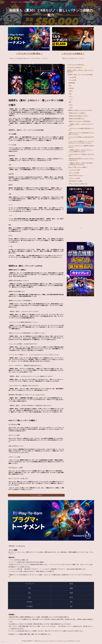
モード (71, 97)
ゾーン (71, 99)
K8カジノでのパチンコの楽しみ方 (78, 184)
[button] (3, 641)
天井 (70, 86)
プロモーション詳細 (74, 178)
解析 (70, 102)
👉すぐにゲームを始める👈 (75, 67)
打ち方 (71, 105)
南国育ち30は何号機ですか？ (77, 119)
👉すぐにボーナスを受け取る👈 (76, 65)
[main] (51, 13)
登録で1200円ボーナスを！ (76, 175)
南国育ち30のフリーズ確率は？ (77, 113)
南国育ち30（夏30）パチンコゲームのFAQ (80, 110)
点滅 (70, 94)
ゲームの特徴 (72, 77)
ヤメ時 (71, 108)
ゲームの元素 (72, 80)
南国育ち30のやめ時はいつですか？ (79, 116)
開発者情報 (72, 83)
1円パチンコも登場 (74, 173)
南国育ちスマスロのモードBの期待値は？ (80, 121)
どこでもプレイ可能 (74, 170)
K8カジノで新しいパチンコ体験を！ (78, 167)
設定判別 (71, 88)
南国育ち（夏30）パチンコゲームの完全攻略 (80, 75)
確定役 (71, 91)
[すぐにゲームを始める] (36, 495)
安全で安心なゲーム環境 (75, 181)
